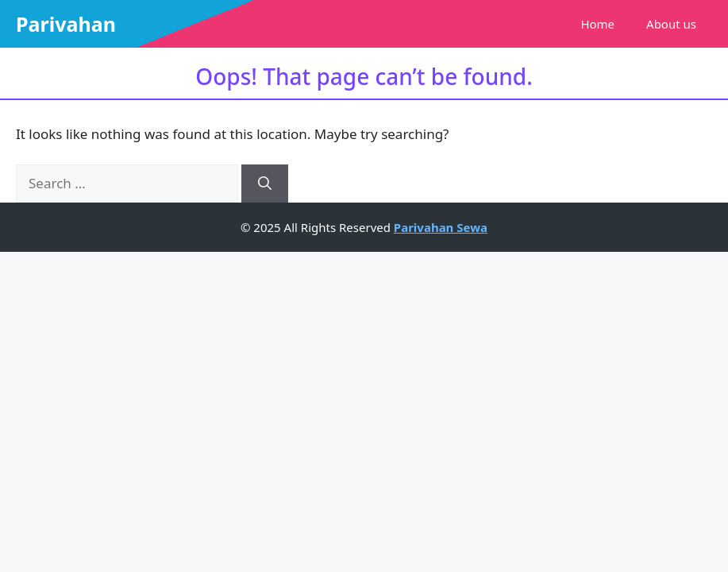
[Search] (265, 184)
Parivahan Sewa (441, 227)
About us (671, 24)
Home (597, 24)
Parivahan (66, 24)
